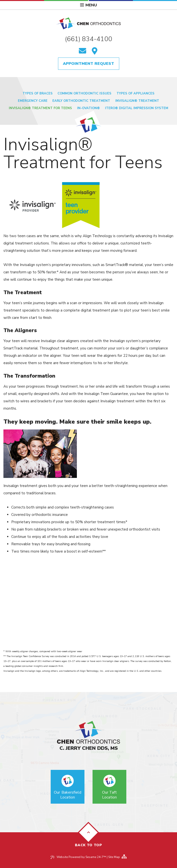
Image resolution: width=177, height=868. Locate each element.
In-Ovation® (88, 108)
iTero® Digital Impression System (137, 108)
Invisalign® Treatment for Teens (40, 108)
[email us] (83, 51)
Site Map (114, 857)
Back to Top (88, 836)
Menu (88, 5)
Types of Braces (38, 93)
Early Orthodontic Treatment (81, 101)
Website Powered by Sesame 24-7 (81, 857)
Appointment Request (88, 64)
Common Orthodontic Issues (84, 93)
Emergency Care (33, 101)
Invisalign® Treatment (137, 101)
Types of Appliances (136, 93)
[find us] (95, 51)
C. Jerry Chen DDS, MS (89, 748)
